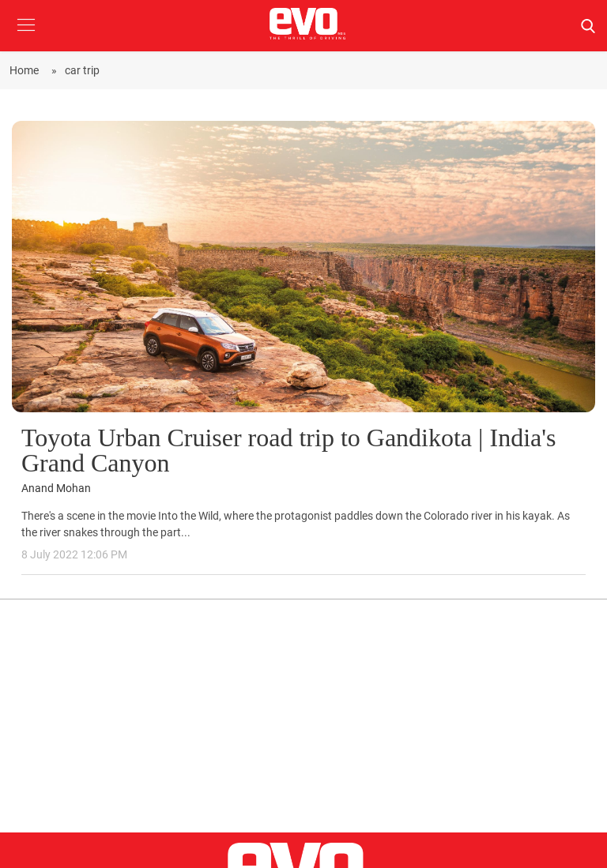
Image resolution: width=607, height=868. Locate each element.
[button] (26, 37)
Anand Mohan (56, 488)
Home (26, 70)
